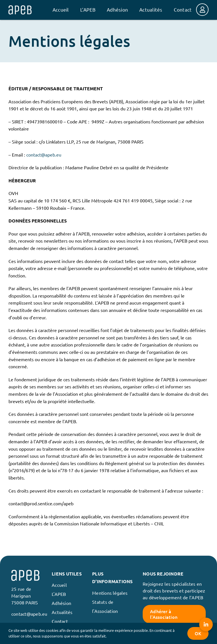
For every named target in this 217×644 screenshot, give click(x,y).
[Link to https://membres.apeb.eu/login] (202, 10)
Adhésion (61, 603)
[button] (206, 624)
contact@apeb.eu (44, 155)
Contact (60, 621)
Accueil (59, 585)
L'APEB (59, 594)
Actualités (62, 612)
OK (198, 633)
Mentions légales (110, 593)
